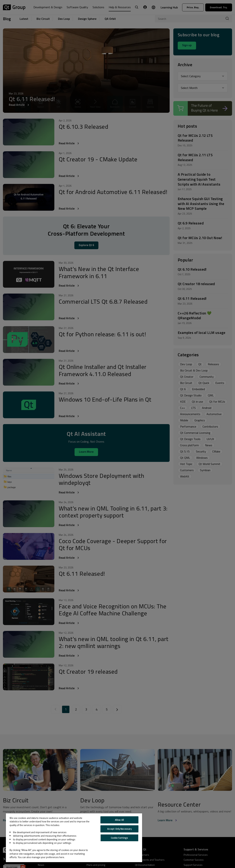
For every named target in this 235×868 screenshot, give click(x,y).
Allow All (119, 820)
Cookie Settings (120, 838)
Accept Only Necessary (120, 829)
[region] (74, 838)
